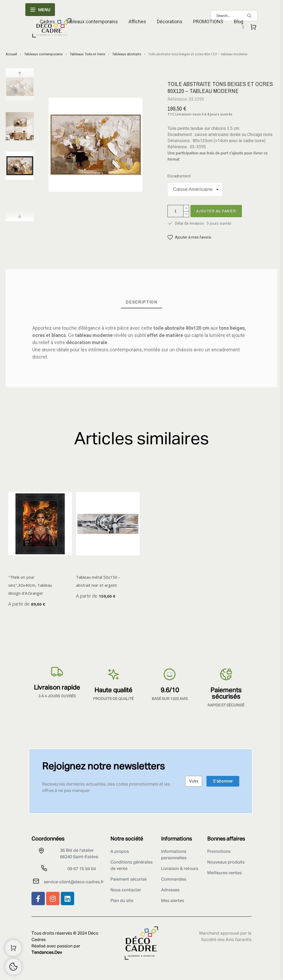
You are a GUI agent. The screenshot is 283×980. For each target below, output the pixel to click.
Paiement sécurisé (129, 880)
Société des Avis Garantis (226, 940)
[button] (189, 237)
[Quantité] (176, 211)
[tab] (141, 302)
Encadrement (179, 176)
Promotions (219, 852)
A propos (120, 852)
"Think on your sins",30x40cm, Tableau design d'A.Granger (30, 585)
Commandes (174, 880)
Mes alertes (173, 901)
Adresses (170, 890)
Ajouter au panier (216, 211)
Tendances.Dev (47, 953)
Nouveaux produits (226, 862)
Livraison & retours (180, 869)
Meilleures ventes (224, 873)
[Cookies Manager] (13, 967)
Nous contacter (126, 890)
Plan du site (122, 901)
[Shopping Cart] (13, 948)
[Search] (249, 16)
